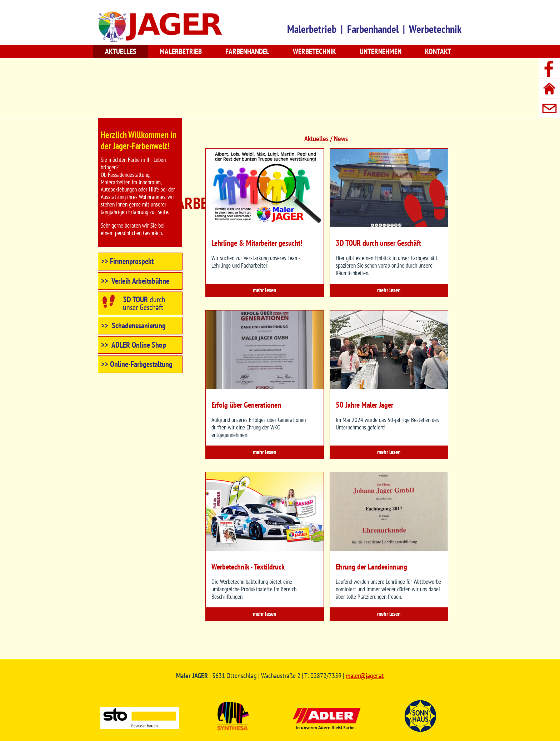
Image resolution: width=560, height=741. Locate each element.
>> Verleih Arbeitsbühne (135, 281)
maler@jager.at (365, 676)
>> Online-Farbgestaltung (137, 364)
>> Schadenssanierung (133, 325)
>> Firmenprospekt (127, 261)
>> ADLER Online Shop (134, 345)
